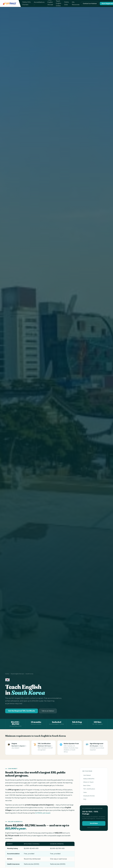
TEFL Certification (89, 789)
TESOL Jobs (66, 3)
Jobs (85, 792)
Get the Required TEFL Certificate (22, 711)
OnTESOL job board (43, 813)
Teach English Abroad (17, 674)
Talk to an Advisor (48, 711)
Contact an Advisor (90, 4)
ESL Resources (76, 3)
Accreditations (39, 2)
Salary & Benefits (89, 779)
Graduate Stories (89, 796)
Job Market (87, 775)
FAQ (85, 799)
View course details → (94, 827)
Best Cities (87, 785)
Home (7, 674)
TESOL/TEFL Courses (27, 3)
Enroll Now (94, 823)
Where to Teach (88, 782)
